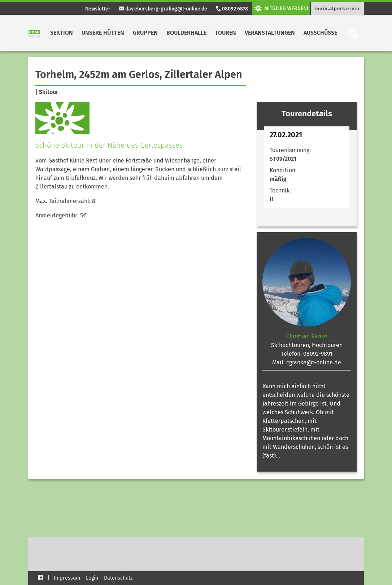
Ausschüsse (320, 33)
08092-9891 (318, 354)
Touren (226, 33)
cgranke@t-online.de (314, 362)
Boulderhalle (186, 33)
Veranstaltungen (270, 33)
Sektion (62, 33)
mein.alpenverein (337, 8)
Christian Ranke (307, 336)
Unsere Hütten (103, 33)
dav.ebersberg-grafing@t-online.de (163, 9)
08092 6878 (232, 9)
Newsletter (98, 9)
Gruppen (145, 33)
